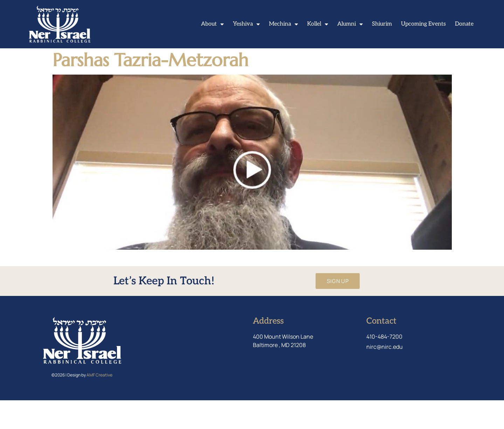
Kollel (318, 24)
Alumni (350, 24)
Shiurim (382, 24)
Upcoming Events (423, 24)
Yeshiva (246, 24)
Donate (464, 24)
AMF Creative (99, 404)
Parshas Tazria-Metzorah (150, 88)
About (212, 24)
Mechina (284, 24)
